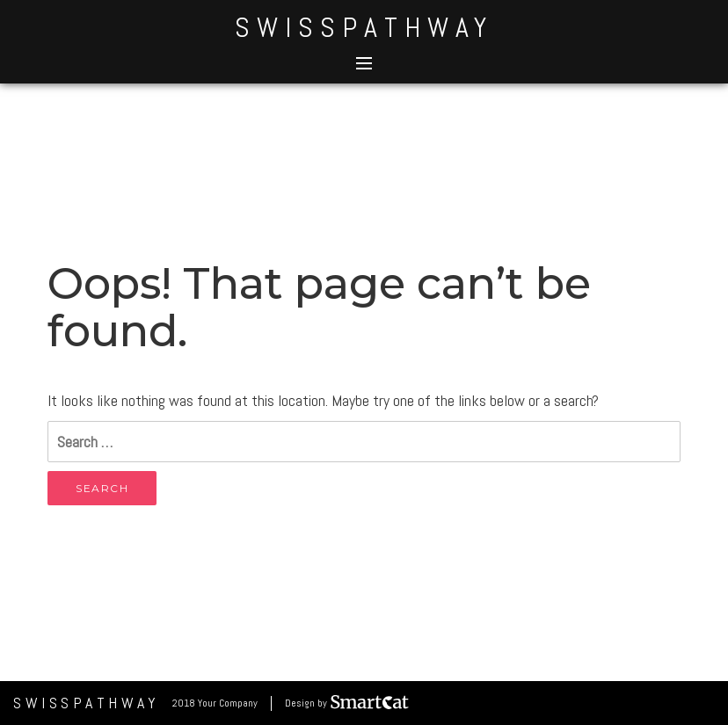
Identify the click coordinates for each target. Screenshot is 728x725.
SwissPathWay (364, 27)
